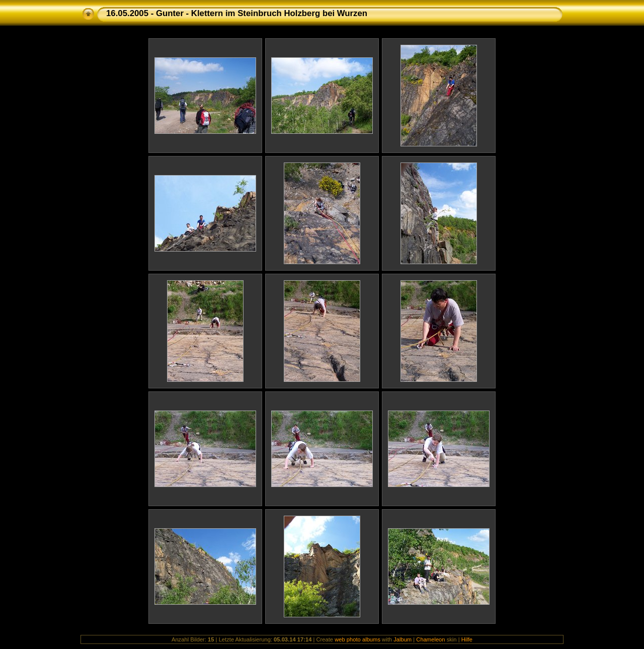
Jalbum (403, 639)
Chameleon (430, 639)
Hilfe (467, 639)
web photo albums (357, 639)
